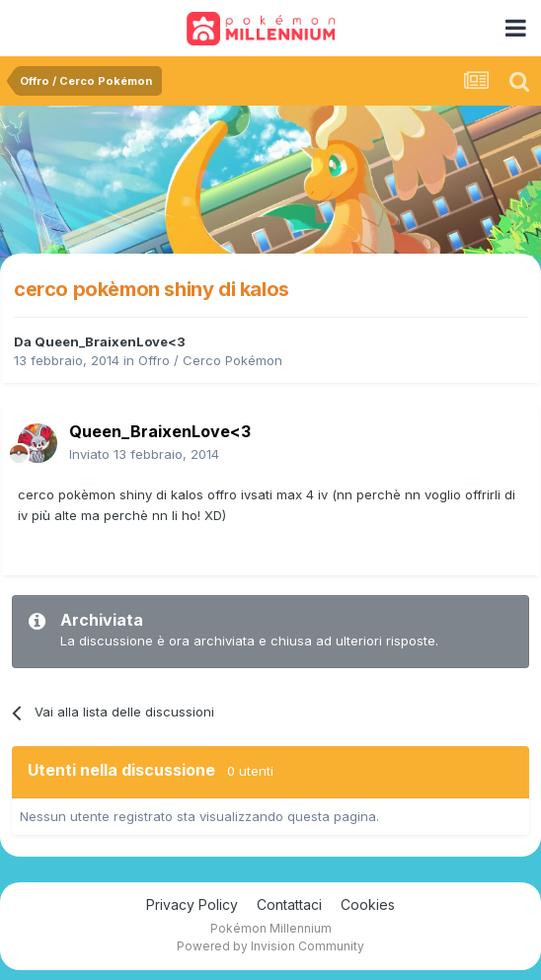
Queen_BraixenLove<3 (110, 341)
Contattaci (289, 905)
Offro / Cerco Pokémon (210, 360)
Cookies (368, 905)
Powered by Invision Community (270, 946)
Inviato (144, 454)
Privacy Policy (192, 905)
